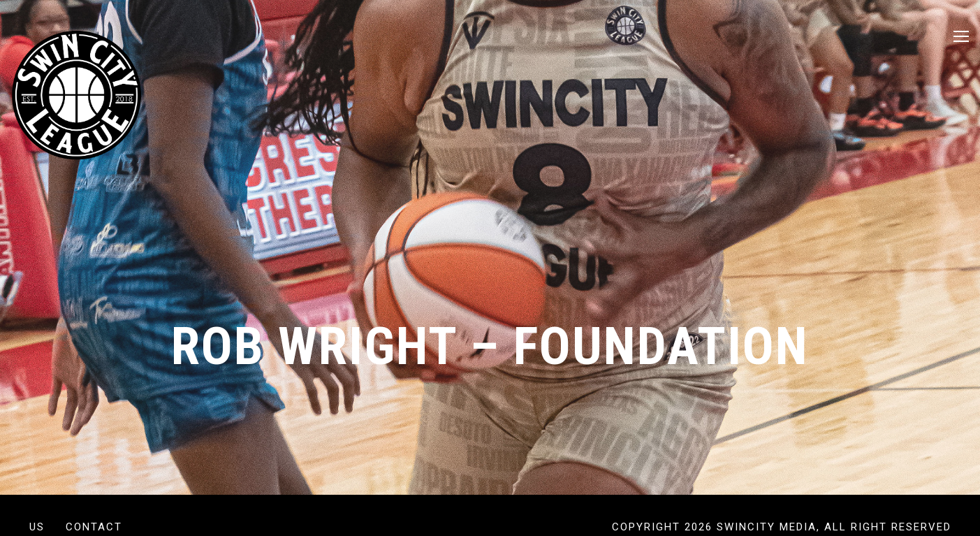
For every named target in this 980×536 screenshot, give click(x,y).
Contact (94, 527)
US (37, 527)
